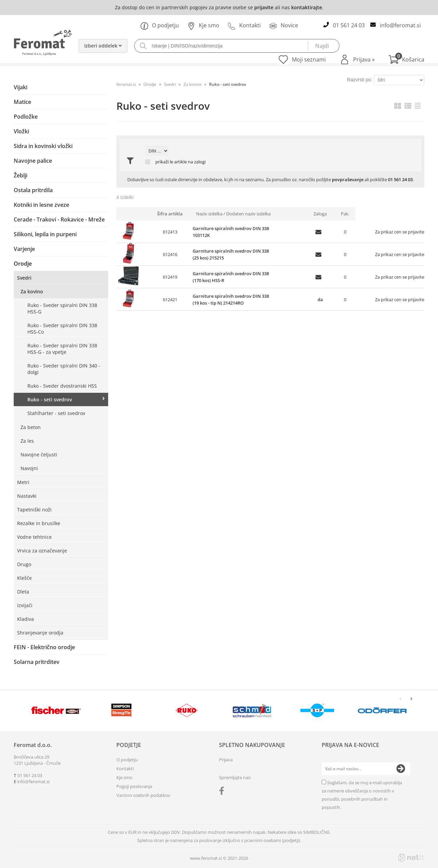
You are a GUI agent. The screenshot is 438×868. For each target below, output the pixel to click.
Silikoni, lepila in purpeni (45, 234)
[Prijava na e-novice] (401, 769)
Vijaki (21, 87)
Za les (27, 441)
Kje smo (203, 25)
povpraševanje (348, 179)
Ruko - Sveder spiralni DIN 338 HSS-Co (62, 329)
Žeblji (21, 175)
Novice (284, 25)
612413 (170, 232)
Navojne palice (33, 161)
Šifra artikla (170, 214)
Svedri (24, 278)
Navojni (29, 468)
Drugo (24, 564)
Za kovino (32, 291)
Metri (23, 482)
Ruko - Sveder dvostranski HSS (62, 386)
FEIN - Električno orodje (44, 647)
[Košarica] (406, 59)
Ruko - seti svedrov (50, 399)
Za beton (31, 427)
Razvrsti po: (360, 80)
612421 (170, 299)
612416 (170, 254)
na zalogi (197, 162)
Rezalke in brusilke (39, 523)
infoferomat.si (400, 25)
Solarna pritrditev (37, 662)
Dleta (23, 592)
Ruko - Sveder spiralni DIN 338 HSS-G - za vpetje (62, 349)
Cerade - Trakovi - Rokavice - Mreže (59, 219)
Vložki (21, 131)
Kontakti (244, 25)
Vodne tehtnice (34, 537)
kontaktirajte (307, 7)
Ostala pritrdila (33, 190)
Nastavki (27, 496)
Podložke (26, 117)
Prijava (364, 59)
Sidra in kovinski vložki (43, 146)
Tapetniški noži (34, 510)
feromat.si (126, 84)
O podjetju (160, 25)
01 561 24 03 (349, 25)
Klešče (24, 578)
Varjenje (24, 249)
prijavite (264, 7)
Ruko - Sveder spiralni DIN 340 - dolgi (64, 369)
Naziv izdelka (209, 214)
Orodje (23, 264)
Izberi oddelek (103, 46)
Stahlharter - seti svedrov (56, 413)
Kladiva (25, 619)
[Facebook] (223, 792)
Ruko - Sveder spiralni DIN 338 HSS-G (62, 308)
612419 (170, 277)
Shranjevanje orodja (40, 633)
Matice (22, 102)
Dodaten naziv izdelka (248, 214)
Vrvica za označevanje (42, 551)
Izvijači (25, 605)
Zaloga (320, 214)
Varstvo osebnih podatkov (143, 795)
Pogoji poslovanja (134, 786)
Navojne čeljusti (39, 455)
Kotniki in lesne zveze (41, 205)
